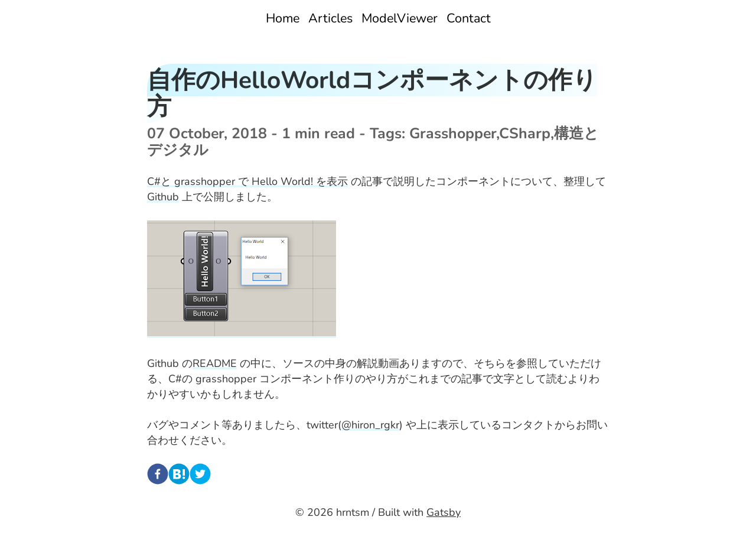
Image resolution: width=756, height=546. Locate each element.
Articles (330, 18)
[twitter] (200, 476)
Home (283, 18)
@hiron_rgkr (370, 425)
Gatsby (444, 512)
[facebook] (158, 476)
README (215, 363)
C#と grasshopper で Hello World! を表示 (247, 181)
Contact (469, 18)
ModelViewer (400, 18)
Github (163, 197)
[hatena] (179, 476)
